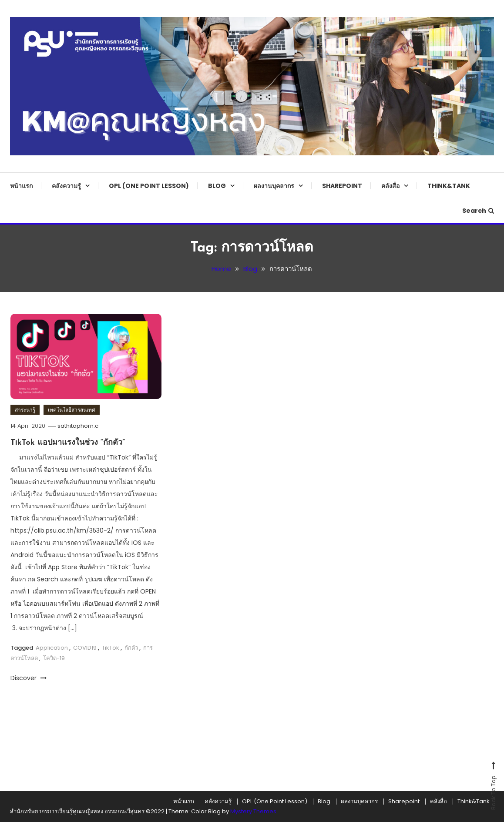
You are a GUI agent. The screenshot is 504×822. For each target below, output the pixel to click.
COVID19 (85, 648)
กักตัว (131, 648)
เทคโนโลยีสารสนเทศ (72, 410)
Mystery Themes (253, 811)
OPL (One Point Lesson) (149, 186)
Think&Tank (449, 186)
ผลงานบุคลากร (274, 186)
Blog (217, 186)
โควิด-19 (54, 658)
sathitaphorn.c (78, 426)
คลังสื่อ (390, 186)
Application (52, 648)
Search (478, 211)
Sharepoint (342, 186)
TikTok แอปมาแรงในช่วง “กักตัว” (68, 443)
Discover (29, 678)
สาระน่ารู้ (25, 410)
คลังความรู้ (66, 186)
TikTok (111, 648)
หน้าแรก (21, 186)
